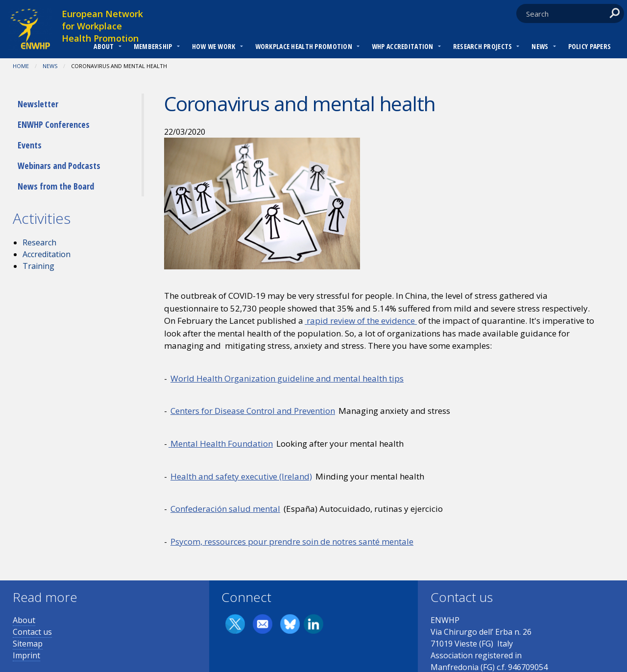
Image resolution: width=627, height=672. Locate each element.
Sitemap (28, 644)
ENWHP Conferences (54, 124)
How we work (214, 46)
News (540, 46)
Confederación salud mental (225, 509)
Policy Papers (590, 46)
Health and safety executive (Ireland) (241, 476)
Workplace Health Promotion (304, 46)
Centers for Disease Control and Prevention (253, 411)
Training (38, 266)
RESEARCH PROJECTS (483, 46)
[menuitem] (104, 48)
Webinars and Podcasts (59, 166)
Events (30, 145)
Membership (153, 46)
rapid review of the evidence (361, 321)
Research (39, 242)
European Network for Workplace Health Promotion (102, 26)
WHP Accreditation (403, 46)
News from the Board (56, 186)
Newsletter (38, 104)
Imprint (26, 655)
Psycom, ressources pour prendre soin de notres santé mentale (292, 541)
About (104, 46)
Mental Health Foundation (221, 444)
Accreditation (47, 254)
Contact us (32, 632)
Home (21, 66)
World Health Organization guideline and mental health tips (287, 378)
